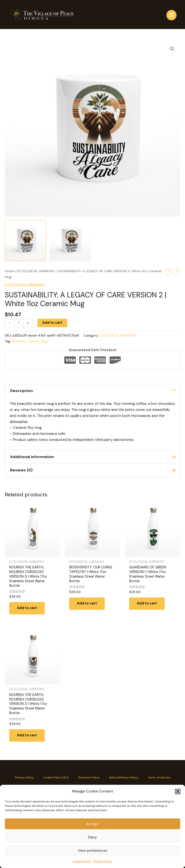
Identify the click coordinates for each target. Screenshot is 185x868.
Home (10, 271)
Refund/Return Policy (124, 777)
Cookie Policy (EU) (56, 777)
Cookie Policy (82, 861)
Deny (92, 837)
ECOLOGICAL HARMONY (36, 271)
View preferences (93, 851)
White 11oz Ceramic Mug (30, 341)
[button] (178, 792)
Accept (92, 824)
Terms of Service (159, 777)
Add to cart (52, 323)
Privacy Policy (103, 861)
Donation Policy (89, 777)
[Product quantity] (19, 323)
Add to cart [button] (27, 608)
